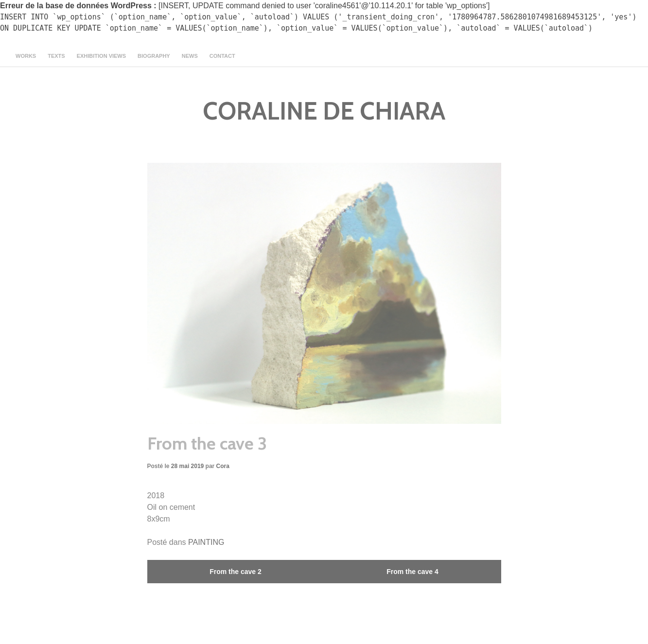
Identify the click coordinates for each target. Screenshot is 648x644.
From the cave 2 (236, 572)
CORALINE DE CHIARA (324, 111)
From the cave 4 (412, 572)
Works (26, 56)
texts (56, 56)
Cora (223, 466)
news (190, 56)
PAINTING (206, 542)
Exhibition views (101, 56)
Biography (154, 56)
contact (222, 56)
